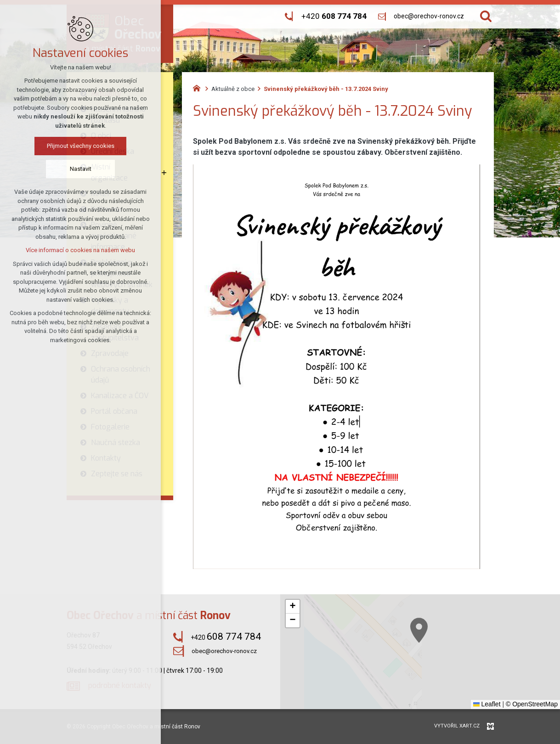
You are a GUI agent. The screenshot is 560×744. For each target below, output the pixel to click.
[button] (293, 607)
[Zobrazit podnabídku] (164, 173)
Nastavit (81, 169)
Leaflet (487, 704)
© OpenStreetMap (532, 704)
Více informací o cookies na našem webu (80, 250)
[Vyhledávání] (486, 16)
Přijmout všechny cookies (81, 146)
